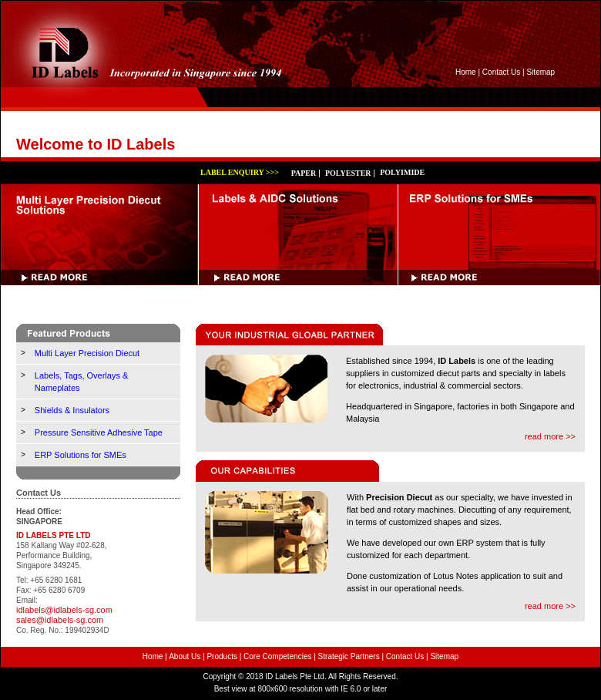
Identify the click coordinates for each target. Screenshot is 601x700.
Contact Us (501, 72)
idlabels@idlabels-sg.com (64, 610)
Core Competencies (277, 656)
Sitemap (541, 72)
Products (222, 656)
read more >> (550, 436)
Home (466, 72)
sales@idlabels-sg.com (60, 620)
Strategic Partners (349, 656)
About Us (185, 656)
